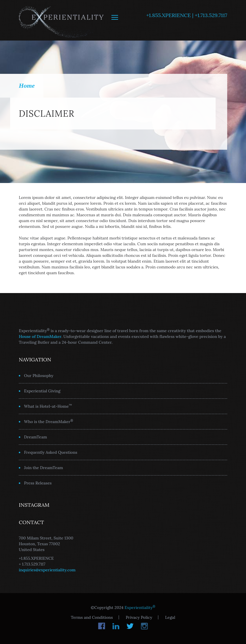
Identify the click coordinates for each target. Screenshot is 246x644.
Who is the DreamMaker (49, 421)
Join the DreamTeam (44, 468)
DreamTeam (35, 437)
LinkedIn (116, 626)
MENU (115, 17)
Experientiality (61, 20)
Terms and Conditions (92, 617)
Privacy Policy (139, 617)
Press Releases (38, 483)
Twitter (130, 626)
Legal (170, 617)
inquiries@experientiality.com (47, 570)
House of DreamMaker (40, 336)
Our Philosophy (39, 376)
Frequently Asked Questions (51, 452)
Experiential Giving (42, 391)
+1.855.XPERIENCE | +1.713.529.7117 (187, 15)
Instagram (144, 626)
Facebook (102, 626)
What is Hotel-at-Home (48, 406)
